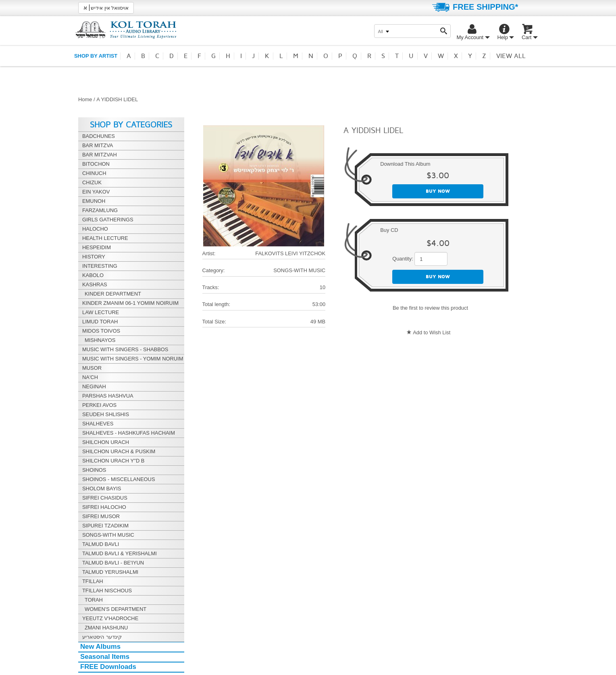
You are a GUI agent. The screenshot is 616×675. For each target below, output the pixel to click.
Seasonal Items (105, 657)
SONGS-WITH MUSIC (299, 270)
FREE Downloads (108, 667)
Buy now (438, 191)
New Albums (100, 647)
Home (85, 99)
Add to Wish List (432, 332)
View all (511, 56)
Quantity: (403, 259)
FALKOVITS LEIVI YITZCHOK (290, 253)
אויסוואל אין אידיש (106, 8)
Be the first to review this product (430, 308)
